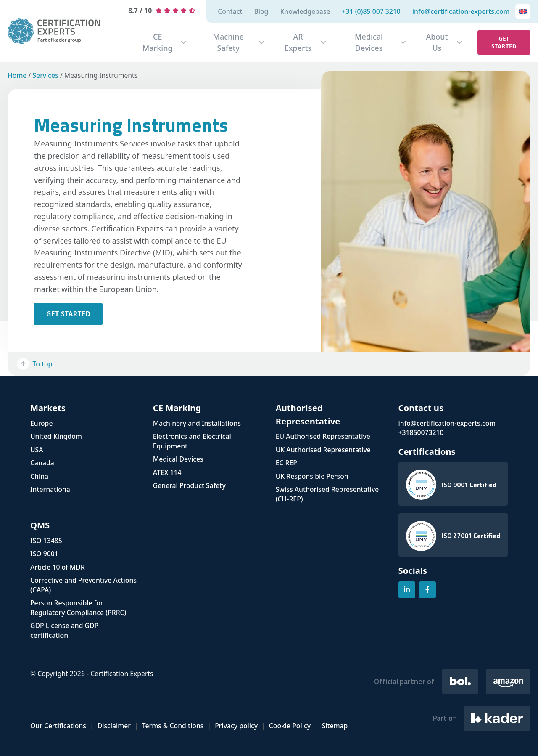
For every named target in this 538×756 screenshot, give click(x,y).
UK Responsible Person (312, 476)
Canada (42, 463)
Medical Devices (369, 42)
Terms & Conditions (173, 726)
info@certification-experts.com (461, 11)
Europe (41, 423)
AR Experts (298, 42)
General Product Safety (189, 485)
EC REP (286, 463)
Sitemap (335, 726)
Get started (504, 42)
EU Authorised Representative (323, 436)
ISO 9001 (44, 554)
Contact (230, 11)
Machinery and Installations (197, 423)
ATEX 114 (167, 472)
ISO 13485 (46, 541)
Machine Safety (228, 42)
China (39, 476)
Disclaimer (114, 726)
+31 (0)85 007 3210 (371, 11)
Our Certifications (58, 726)
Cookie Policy (290, 726)
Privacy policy (236, 726)
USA (37, 450)
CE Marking (158, 42)
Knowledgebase (305, 11)
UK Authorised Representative (323, 450)
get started (68, 314)
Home (17, 75)
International (51, 489)
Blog (261, 11)
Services (45, 75)
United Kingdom (56, 436)
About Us (437, 42)
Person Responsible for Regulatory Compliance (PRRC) (78, 608)
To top (35, 364)
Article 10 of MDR (58, 567)
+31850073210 (421, 432)
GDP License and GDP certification (64, 630)
